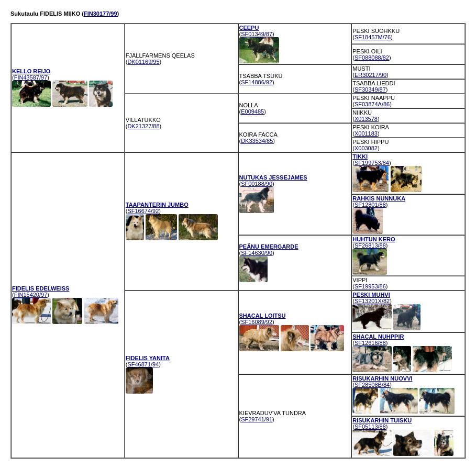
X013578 (366, 119)
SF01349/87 (257, 34)
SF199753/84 (372, 163)
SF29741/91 (257, 419)
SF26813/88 (370, 245)
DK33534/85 (257, 141)
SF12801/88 (370, 205)
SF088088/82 (372, 58)
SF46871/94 (143, 364)
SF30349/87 (370, 90)
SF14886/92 (257, 82)
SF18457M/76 (373, 37)
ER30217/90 (370, 75)
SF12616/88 (370, 343)
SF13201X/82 (372, 301)
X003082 (366, 148)
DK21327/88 (143, 126)
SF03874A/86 (372, 104)
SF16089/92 (257, 322)
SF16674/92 (143, 211)
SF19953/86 (370, 286)
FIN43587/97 (31, 77)
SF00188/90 (257, 184)
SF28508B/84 (372, 385)
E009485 (252, 111)
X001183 (366, 133)
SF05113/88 (370, 427)
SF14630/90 (257, 253)
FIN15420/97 (31, 295)
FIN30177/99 (101, 14)
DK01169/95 (143, 62)
